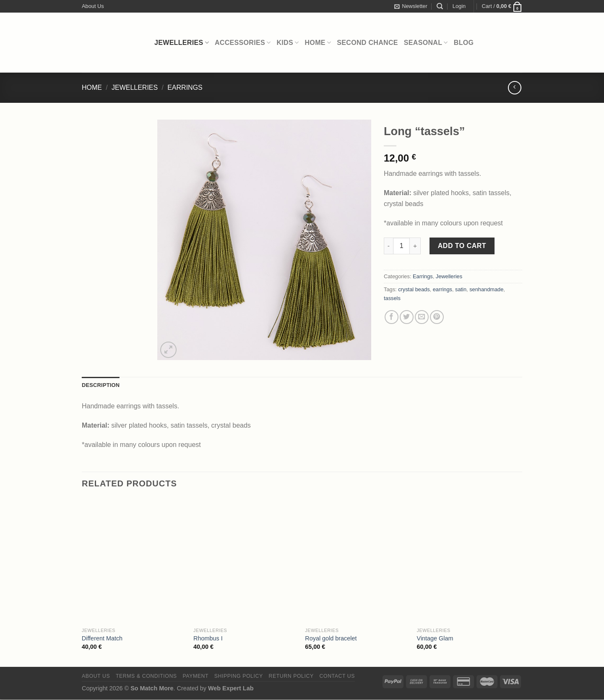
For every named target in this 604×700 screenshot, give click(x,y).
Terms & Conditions (146, 676)
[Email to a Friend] (422, 317)
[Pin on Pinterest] (437, 317)
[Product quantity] (401, 246)
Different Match (102, 638)
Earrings (185, 87)
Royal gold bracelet (331, 638)
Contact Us (337, 676)
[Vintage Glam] (469, 561)
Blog (464, 43)
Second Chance (367, 43)
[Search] (440, 6)
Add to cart (462, 246)
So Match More (152, 688)
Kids (288, 43)
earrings (443, 289)
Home (318, 43)
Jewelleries (182, 43)
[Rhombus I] (245, 561)
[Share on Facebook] (392, 317)
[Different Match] (134, 561)
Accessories (243, 43)
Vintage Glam (435, 638)
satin (461, 289)
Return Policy (291, 676)
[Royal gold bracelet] (357, 561)
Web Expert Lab (231, 688)
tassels (392, 298)
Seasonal (426, 43)
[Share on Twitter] (407, 317)
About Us (93, 6)
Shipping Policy (239, 676)
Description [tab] (101, 385)
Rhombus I (208, 638)
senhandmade (486, 289)
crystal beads (414, 289)
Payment (195, 676)
